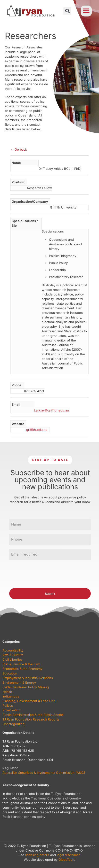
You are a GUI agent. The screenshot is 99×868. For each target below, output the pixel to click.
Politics (8, 705)
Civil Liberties (12, 659)
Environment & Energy (19, 682)
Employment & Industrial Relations (28, 678)
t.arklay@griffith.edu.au (51, 410)
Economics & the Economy (22, 669)
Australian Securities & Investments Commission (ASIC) (44, 773)
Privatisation (11, 710)
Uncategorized (13, 724)
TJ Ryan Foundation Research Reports (31, 719)
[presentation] (46, 573)
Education (10, 673)
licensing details (37, 855)
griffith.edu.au (37, 430)
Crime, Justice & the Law (21, 664)
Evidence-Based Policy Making (26, 687)
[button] (67, 11)
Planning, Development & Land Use (29, 701)
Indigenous (11, 696)
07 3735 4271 (34, 391)
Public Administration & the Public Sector (33, 715)
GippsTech (66, 860)
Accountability (13, 650)
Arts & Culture (13, 655)
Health (7, 692)
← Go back (19, 149)
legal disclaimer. (69, 855)
